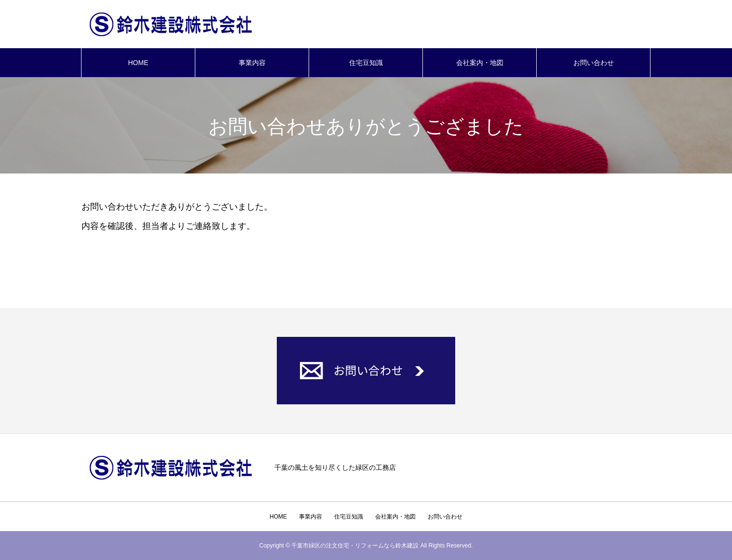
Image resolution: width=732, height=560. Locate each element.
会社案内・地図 (480, 63)
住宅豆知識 (366, 63)
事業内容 (252, 63)
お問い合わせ (594, 63)
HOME (138, 63)
